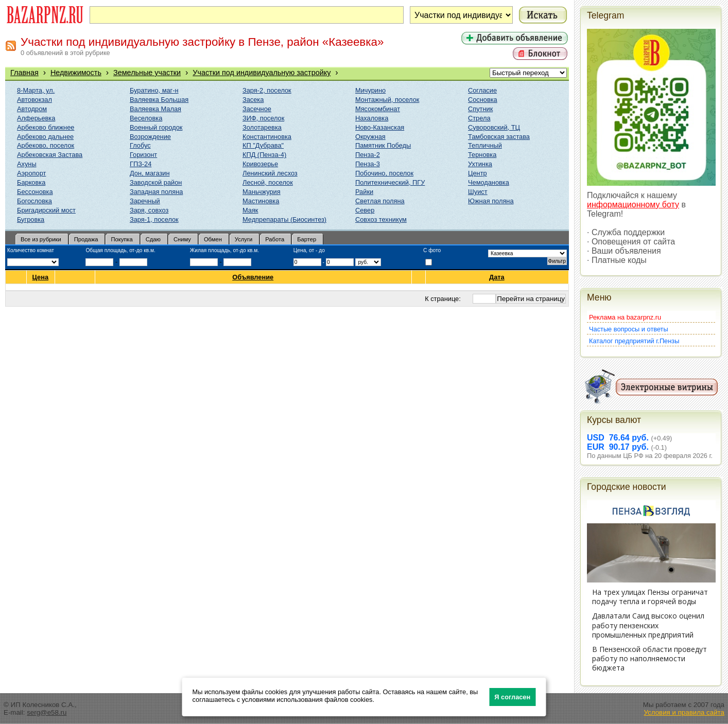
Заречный (145, 201)
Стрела (479, 118)
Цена (41, 277)
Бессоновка (35, 192)
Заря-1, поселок (154, 219)
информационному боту (633, 205)
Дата (497, 277)
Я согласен (512, 697)
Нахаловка (372, 118)
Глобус (140, 145)
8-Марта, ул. (36, 90)
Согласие (482, 90)
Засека (253, 100)
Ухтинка (480, 164)
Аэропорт (31, 173)
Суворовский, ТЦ (494, 127)
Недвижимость (76, 73)
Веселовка (146, 118)
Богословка (34, 201)
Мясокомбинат (378, 109)
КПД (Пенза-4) (264, 155)
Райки (364, 192)
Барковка (31, 182)
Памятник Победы (383, 145)
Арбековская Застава (50, 155)
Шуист (478, 192)
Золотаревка (262, 127)
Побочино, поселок (384, 173)
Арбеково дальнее (45, 137)
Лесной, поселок (268, 182)
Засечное (257, 109)
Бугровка (31, 219)
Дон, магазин (150, 173)
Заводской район (156, 182)
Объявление (253, 277)
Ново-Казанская (380, 127)
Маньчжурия (262, 192)
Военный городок (156, 127)
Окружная (370, 137)
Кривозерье (260, 164)
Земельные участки (147, 73)
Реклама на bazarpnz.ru (625, 317)
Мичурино (370, 90)
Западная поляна (156, 192)
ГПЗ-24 (141, 164)
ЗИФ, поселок (263, 118)
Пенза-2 (368, 155)
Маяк (250, 210)
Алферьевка (36, 118)
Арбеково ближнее (46, 127)
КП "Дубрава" (263, 145)
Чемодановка (489, 182)
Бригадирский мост (46, 210)
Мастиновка (261, 201)
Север (365, 210)
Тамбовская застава (499, 137)
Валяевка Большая (159, 100)
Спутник (480, 109)
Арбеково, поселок (46, 145)
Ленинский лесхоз (270, 173)
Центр (478, 173)
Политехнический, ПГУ (390, 182)
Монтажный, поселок (387, 100)
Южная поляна (491, 201)
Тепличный (485, 145)
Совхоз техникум (381, 219)
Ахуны (27, 164)
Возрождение (150, 137)
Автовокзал (34, 100)
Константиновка (267, 137)
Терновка (482, 155)
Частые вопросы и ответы (629, 329)
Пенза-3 (368, 164)
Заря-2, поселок (267, 90)
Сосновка (483, 100)
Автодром (32, 109)
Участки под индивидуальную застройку (262, 73)
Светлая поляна (380, 201)
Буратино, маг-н (154, 90)
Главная (24, 73)
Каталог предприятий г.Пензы (634, 341)
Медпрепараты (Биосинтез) (284, 219)
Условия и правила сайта (684, 712)
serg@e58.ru (47, 712)
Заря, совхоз (149, 210)
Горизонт (143, 155)
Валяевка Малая (155, 109)
